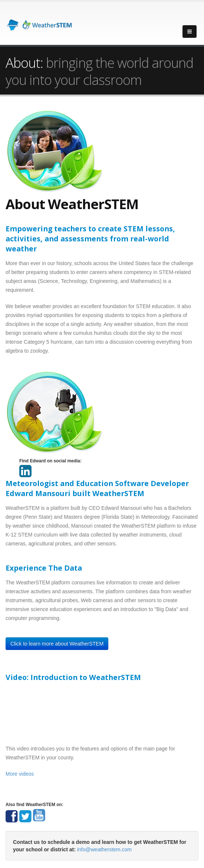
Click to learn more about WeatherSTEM (57, 644)
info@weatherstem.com (104, 849)
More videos (20, 774)
